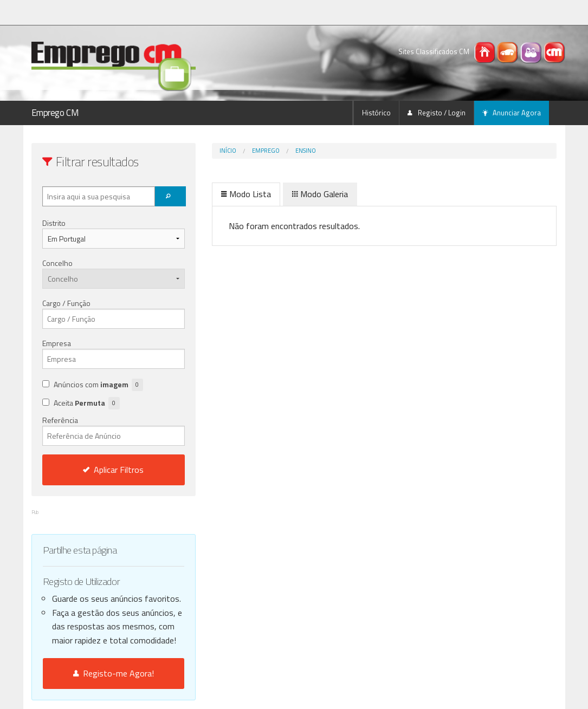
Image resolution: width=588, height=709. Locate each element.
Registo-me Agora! (114, 673)
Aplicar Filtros (113, 470)
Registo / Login (437, 113)
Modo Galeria (320, 194)
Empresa (57, 343)
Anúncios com (98, 385)
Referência (114, 430)
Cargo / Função (66, 303)
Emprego (266, 151)
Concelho (57, 263)
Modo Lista (246, 194)
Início (228, 151)
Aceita (87, 403)
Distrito (54, 223)
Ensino (306, 151)
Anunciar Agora (512, 113)
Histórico (376, 113)
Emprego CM (55, 113)
